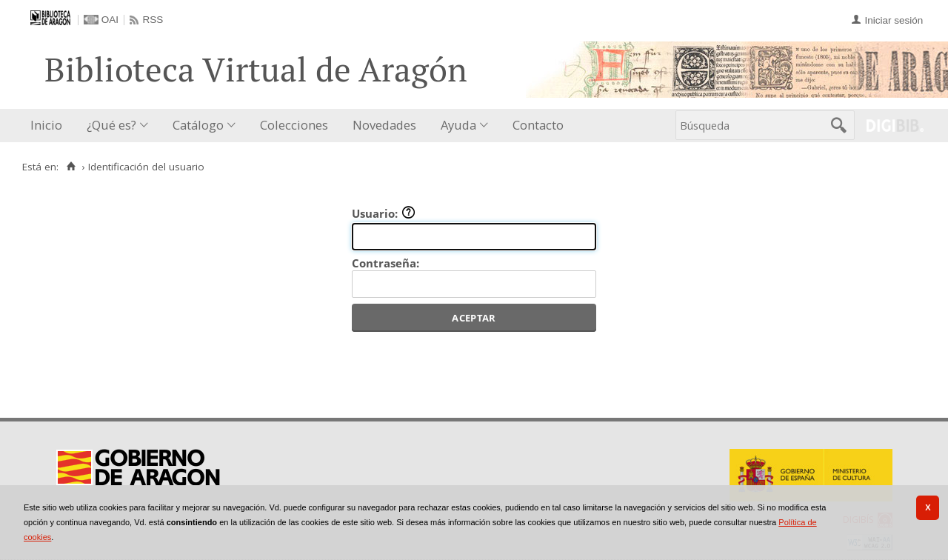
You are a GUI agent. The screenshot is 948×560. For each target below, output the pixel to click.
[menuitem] (50, 126)
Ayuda (458, 125)
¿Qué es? (111, 125)
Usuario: (384, 213)
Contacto (538, 125)
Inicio (46, 125)
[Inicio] (71, 167)
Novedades (384, 125)
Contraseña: (385, 263)
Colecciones (294, 125)
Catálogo (198, 125)
